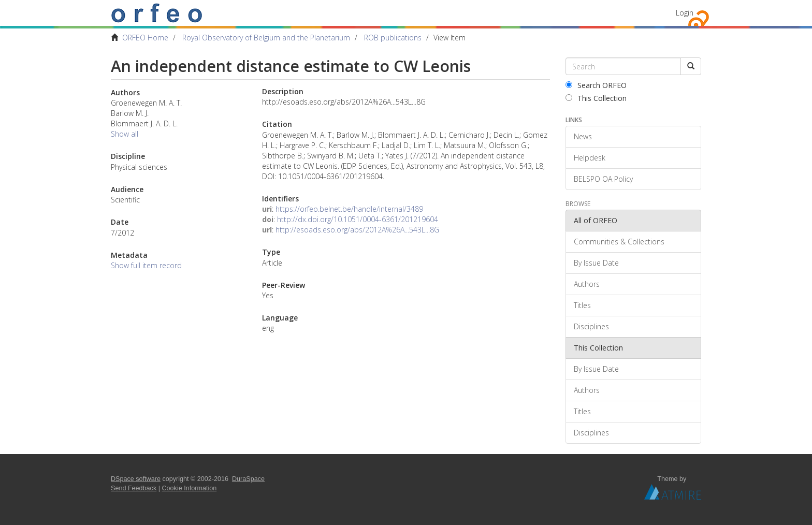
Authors (587, 284)
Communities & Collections (619, 242)
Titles (582, 305)
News (583, 136)
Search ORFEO (596, 85)
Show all (125, 134)
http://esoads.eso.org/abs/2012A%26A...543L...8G (357, 230)
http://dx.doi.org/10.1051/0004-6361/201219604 (358, 219)
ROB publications (393, 38)
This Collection (596, 98)
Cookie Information (190, 488)
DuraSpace (248, 479)
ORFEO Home (145, 38)
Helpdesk (590, 158)
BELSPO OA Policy (603, 179)
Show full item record (146, 265)
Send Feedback (134, 488)
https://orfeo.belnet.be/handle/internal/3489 (349, 209)
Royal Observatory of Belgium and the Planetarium (266, 38)
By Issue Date (596, 263)
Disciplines (591, 326)
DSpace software (136, 479)
